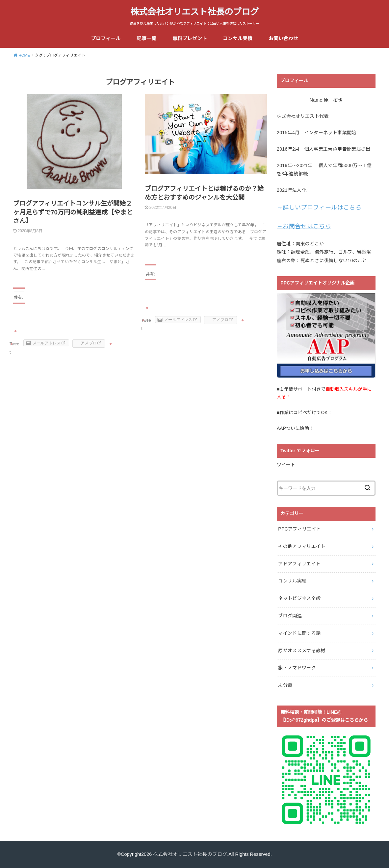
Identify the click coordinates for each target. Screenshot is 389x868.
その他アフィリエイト (302, 546)
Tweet (14, 348)
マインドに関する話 (299, 633)
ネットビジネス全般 (299, 598)
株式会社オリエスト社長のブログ (194, 12)
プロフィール (106, 38)
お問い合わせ (283, 38)
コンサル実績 (238, 38)
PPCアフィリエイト (299, 529)
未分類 (285, 685)
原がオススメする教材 (302, 651)
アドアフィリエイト (299, 564)
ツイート (286, 465)
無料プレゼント (190, 38)
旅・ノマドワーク (297, 668)
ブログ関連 (290, 616)
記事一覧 (146, 38)
